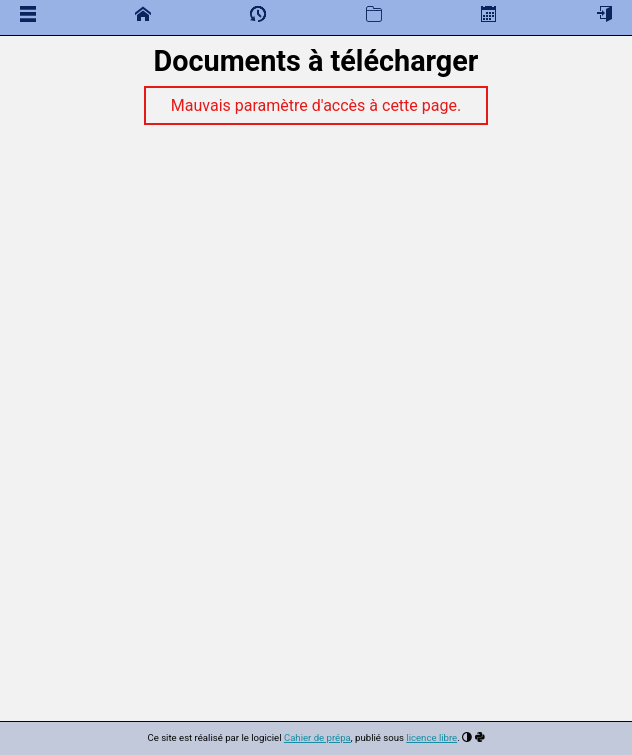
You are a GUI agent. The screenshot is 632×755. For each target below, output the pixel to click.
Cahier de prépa (317, 737)
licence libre (431, 737)
